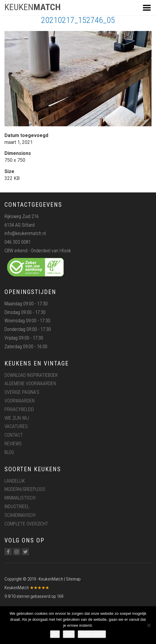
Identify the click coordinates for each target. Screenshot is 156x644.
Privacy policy (92, 634)
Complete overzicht (26, 524)
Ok (55, 634)
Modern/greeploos (25, 489)
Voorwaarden (19, 401)
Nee (69, 634)
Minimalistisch (20, 498)
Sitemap (73, 579)
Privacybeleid (19, 409)
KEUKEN (33, 7)
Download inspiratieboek (31, 375)
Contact (14, 435)
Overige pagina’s (22, 392)
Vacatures (16, 426)
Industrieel (17, 507)
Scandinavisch (20, 515)
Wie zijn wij (17, 418)
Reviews (13, 444)
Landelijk (15, 481)
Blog (9, 452)
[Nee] (149, 625)
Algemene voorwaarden (30, 384)
